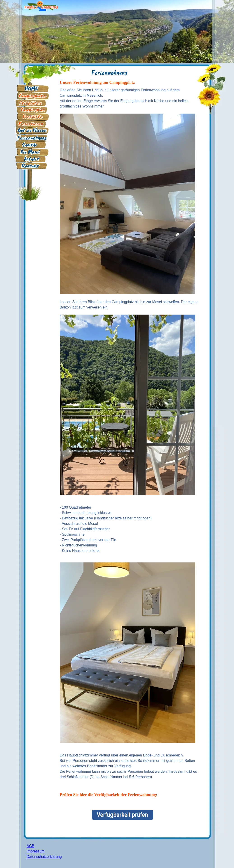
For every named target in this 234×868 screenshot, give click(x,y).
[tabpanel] (109, 70)
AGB (30, 846)
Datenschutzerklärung (44, 857)
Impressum (36, 851)
